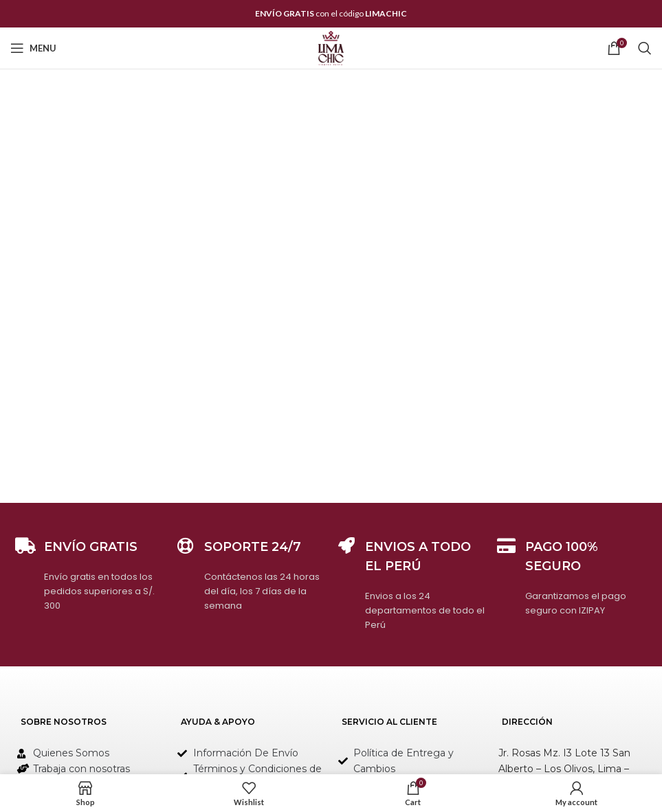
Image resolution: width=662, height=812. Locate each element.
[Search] (645, 48)
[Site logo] (331, 47)
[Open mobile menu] (33, 48)
